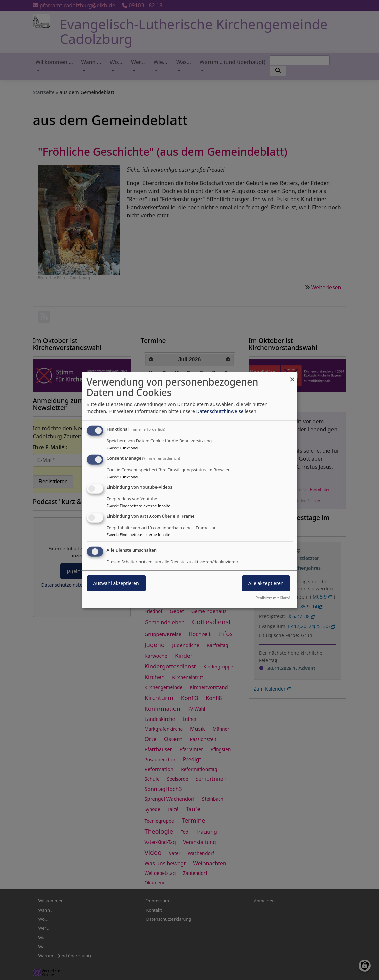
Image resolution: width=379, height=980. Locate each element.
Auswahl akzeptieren (116, 583)
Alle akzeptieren (266, 583)
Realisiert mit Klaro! (273, 598)
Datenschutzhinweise (220, 411)
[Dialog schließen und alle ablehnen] (292, 376)
